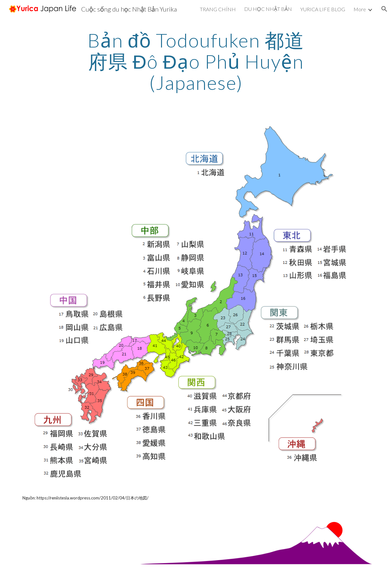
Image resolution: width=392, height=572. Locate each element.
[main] (196, 61)
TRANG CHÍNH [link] (218, 9)
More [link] (360, 9)
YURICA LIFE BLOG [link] (323, 9)
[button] (384, 9)
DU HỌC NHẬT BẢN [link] (268, 9)
